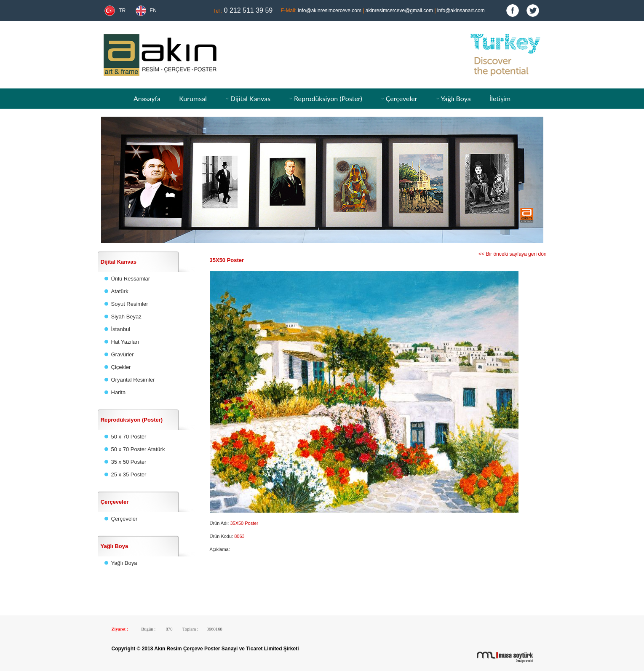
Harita (119, 392)
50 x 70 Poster (129, 437)
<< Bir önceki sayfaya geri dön (512, 254)
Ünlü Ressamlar (131, 279)
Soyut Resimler (130, 304)
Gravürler (123, 354)
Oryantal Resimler (133, 380)
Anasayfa (147, 98)
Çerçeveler (402, 98)
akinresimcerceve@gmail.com (399, 11)
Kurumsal (193, 98)
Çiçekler (121, 367)
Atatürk (120, 291)
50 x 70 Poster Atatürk (138, 449)
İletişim (500, 98)
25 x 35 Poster (129, 475)
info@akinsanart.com (461, 11)
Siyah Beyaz (126, 317)
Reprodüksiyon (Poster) (328, 98)
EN (153, 11)
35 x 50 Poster (129, 462)
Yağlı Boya (456, 98)
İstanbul (121, 329)
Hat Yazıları (125, 342)
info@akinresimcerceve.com (330, 11)
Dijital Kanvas (250, 98)
